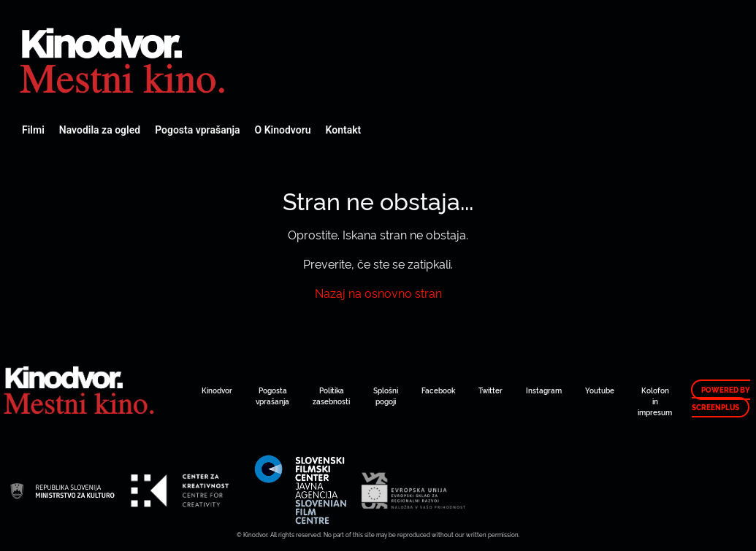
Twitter (490, 390)
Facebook (438, 390)
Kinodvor (217, 390)
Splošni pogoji (386, 396)
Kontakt (344, 130)
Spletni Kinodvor (124, 58)
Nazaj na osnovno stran (378, 293)
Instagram (544, 390)
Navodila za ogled (100, 130)
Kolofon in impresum (655, 401)
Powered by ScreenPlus (721, 398)
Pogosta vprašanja (197, 130)
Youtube (600, 390)
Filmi (33, 130)
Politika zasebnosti (331, 396)
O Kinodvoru (283, 130)
